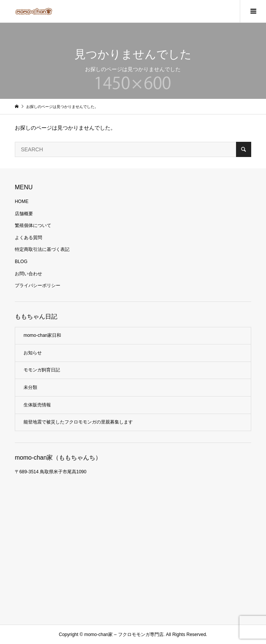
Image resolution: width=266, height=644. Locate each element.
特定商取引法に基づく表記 (42, 249)
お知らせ (33, 353)
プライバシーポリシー (38, 286)
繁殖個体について (33, 225)
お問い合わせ (28, 274)
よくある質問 (28, 238)
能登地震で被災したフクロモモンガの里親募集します (78, 422)
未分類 (30, 387)
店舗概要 (24, 214)
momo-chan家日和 (42, 335)
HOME (22, 201)
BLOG (21, 262)
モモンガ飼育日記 (42, 370)
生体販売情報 (37, 405)
